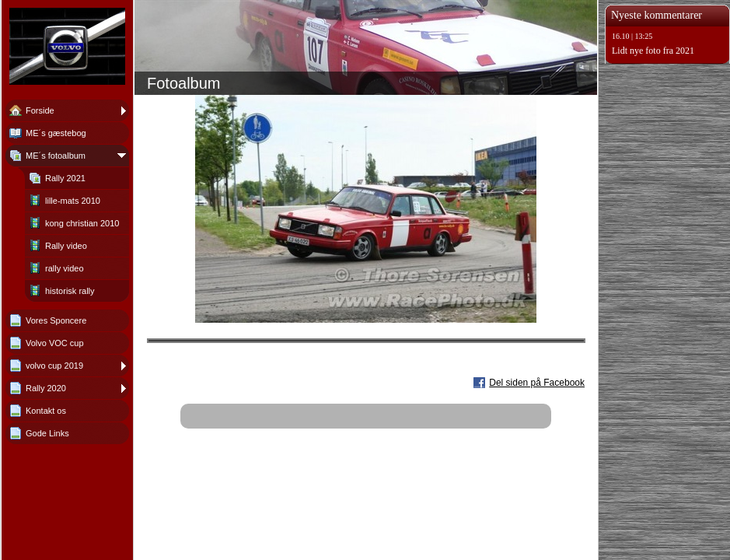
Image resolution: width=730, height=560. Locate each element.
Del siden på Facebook (537, 383)
